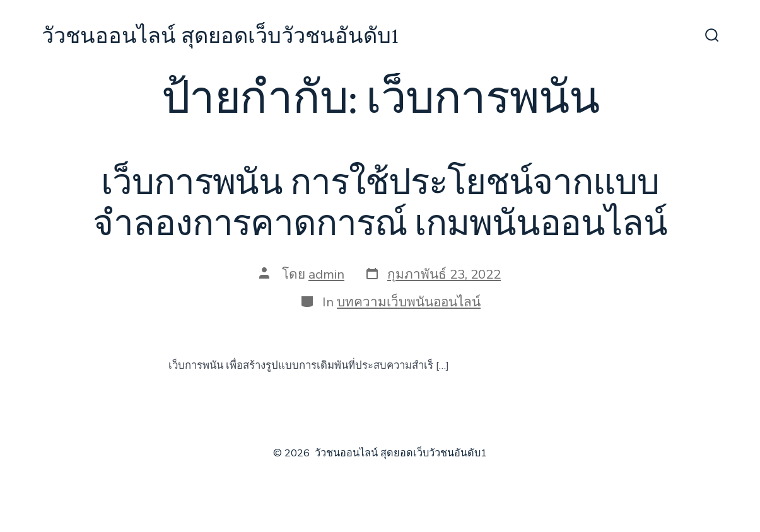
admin (326, 274)
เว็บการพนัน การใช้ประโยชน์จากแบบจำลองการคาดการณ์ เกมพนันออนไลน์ (380, 204)
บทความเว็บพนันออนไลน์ (409, 302)
